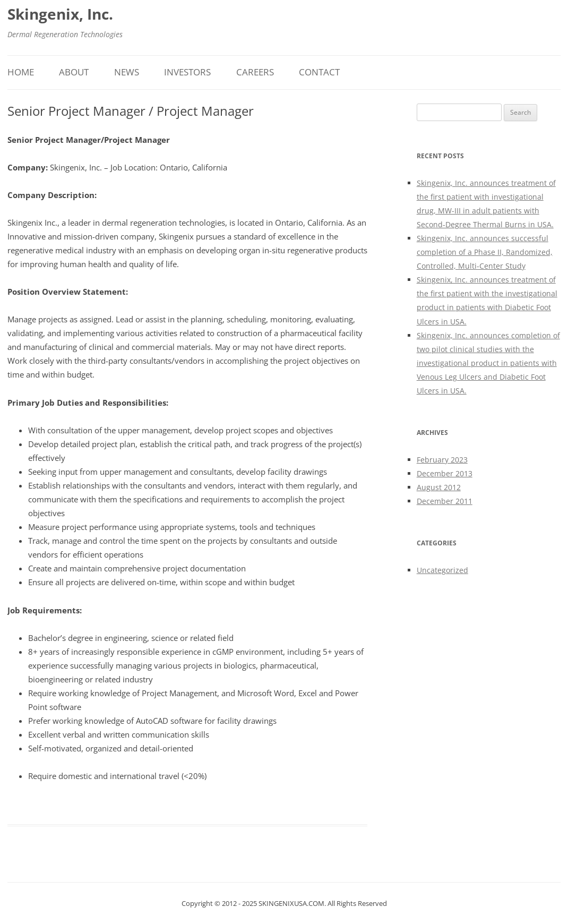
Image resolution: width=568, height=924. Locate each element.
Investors (187, 72)
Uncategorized (442, 570)
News (127, 72)
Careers (255, 72)
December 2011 (445, 501)
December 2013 (445, 473)
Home (21, 72)
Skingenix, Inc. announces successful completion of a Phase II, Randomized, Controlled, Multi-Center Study (485, 252)
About (74, 72)
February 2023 (442, 460)
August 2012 (439, 487)
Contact (319, 72)
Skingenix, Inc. (60, 14)
